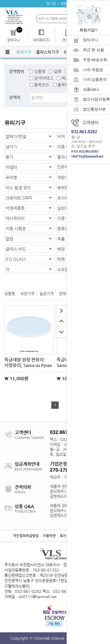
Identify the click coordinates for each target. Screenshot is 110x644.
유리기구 (24, 52)
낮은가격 (27, 294)
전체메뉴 (7, 52)
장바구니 (91, 40)
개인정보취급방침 (26, 536)
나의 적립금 (93, 70)
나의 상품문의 (95, 79)
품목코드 (42, 85)
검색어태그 (44, 78)
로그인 (51, 4)
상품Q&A (91, 89)
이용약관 (49, 536)
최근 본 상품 (94, 50)
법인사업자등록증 (97, 99)
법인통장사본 (94, 109)
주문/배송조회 (95, 60)
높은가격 (47, 294)
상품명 (40, 71)
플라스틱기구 (48, 52)
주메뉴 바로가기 (0, 0)
